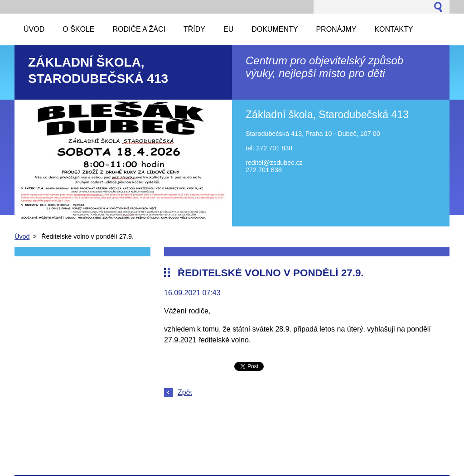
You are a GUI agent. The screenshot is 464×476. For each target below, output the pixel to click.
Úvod (22, 236)
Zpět (185, 392)
